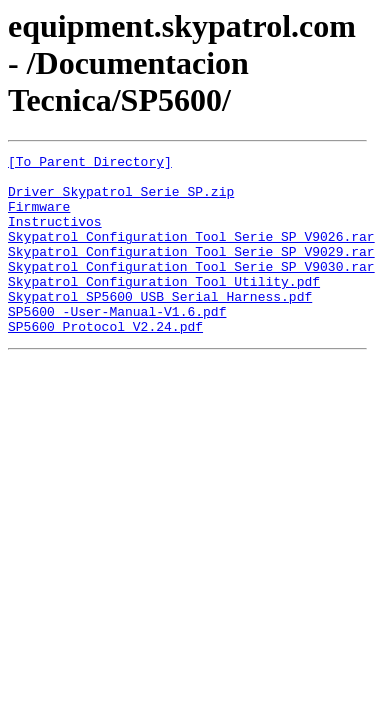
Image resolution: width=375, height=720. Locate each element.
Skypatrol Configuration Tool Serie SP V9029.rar (191, 272)
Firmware (39, 218)
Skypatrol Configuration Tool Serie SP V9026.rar (191, 254)
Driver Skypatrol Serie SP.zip (121, 200)
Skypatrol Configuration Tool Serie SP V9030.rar (191, 290)
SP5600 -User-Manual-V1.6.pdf (117, 344)
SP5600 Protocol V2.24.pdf (105, 362)
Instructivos (55, 236)
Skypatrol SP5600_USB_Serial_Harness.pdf (160, 326)
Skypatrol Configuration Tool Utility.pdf (164, 308)
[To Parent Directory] (90, 164)
